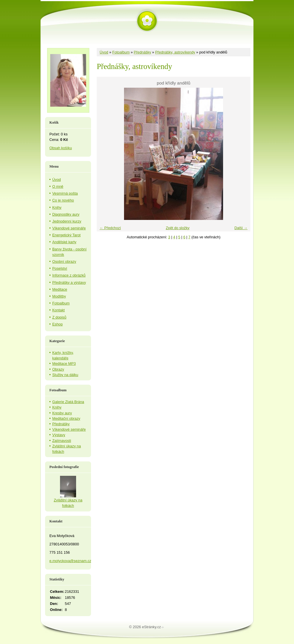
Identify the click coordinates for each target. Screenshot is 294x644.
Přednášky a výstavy (69, 282)
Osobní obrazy (64, 261)
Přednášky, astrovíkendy (175, 52)
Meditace (60, 289)
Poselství (60, 268)
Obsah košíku (61, 148)
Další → (241, 228)
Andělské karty (64, 242)
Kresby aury (62, 413)
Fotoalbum (121, 52)
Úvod (104, 52)
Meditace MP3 (64, 364)
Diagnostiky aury (66, 214)
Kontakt (58, 310)
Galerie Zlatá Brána (68, 402)
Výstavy (59, 435)
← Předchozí (110, 228)
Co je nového (63, 200)
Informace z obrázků (69, 275)
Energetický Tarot (66, 235)
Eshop (57, 324)
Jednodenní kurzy (67, 221)
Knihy (57, 207)
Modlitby (59, 296)
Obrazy (58, 369)
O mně (58, 186)
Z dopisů (59, 317)
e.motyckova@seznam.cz (70, 561)
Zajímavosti (62, 441)
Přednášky (142, 52)
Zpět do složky (178, 228)
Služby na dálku (65, 375)
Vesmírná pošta (65, 193)
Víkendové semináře (69, 228)
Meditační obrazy (66, 418)
